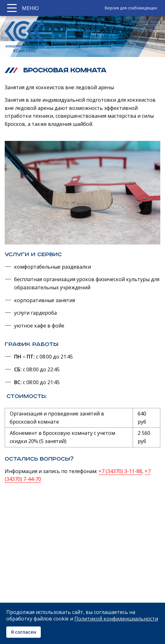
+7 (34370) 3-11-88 (120, 471)
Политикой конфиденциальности (116, 619)
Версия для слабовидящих (131, 8)
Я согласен (24, 632)
